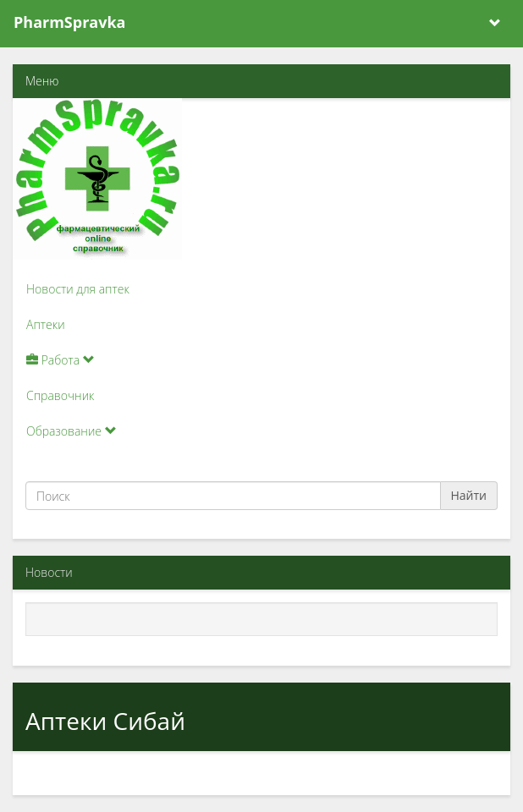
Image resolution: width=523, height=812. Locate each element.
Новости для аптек (78, 289)
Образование (72, 431)
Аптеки (46, 324)
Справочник (60, 395)
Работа (61, 360)
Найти (469, 495)
